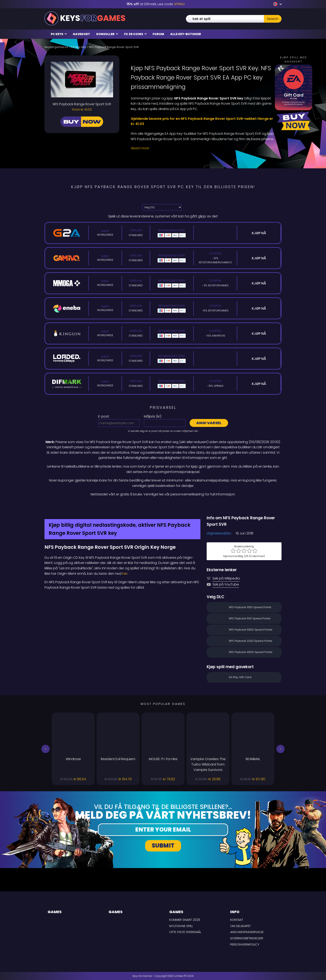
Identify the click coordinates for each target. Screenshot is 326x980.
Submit (163, 846)
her (125, 574)
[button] (46, 749)
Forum (158, 34)
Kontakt (237, 920)
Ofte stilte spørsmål (185, 932)
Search (273, 19)
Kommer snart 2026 (185, 920)
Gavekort (81, 34)
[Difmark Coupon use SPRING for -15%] (163, 506)
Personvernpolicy (245, 944)
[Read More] (204, 148)
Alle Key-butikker (186, 34)
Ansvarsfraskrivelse (247, 932)
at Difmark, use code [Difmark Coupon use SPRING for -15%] (156, 4)
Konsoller (107, 34)
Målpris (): (153, 416)
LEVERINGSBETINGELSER (247, 938)
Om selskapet (240, 926)
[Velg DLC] (162, 207)
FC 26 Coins (135, 34)
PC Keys (59, 34)
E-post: (104, 416)
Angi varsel (209, 423)
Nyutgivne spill (181, 926)
